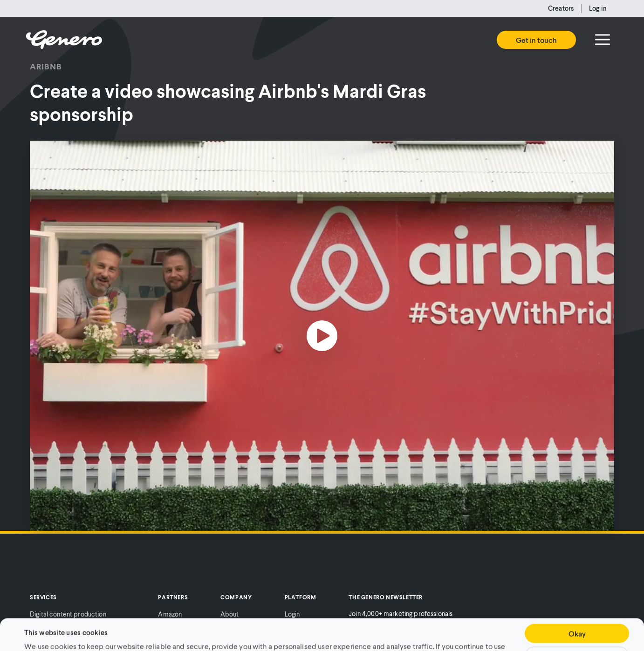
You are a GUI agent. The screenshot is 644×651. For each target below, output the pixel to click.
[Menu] (603, 40)
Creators (561, 8)
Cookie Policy (439, 627)
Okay (577, 604)
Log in (598, 8)
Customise (577, 627)
